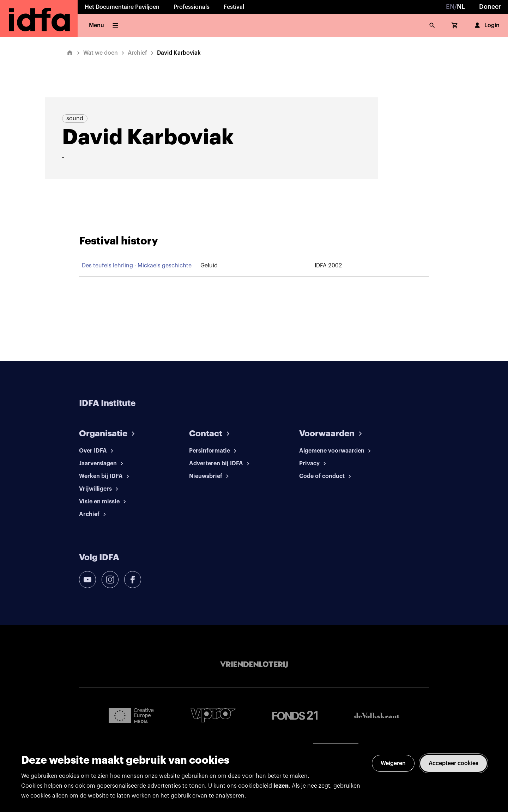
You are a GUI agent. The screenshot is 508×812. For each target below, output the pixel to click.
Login (486, 25)
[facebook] (133, 580)
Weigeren (393, 763)
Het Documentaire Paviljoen (122, 7)
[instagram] (110, 580)
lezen (281, 786)
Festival (234, 7)
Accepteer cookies (453, 763)
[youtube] (87, 580)
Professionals (192, 7)
